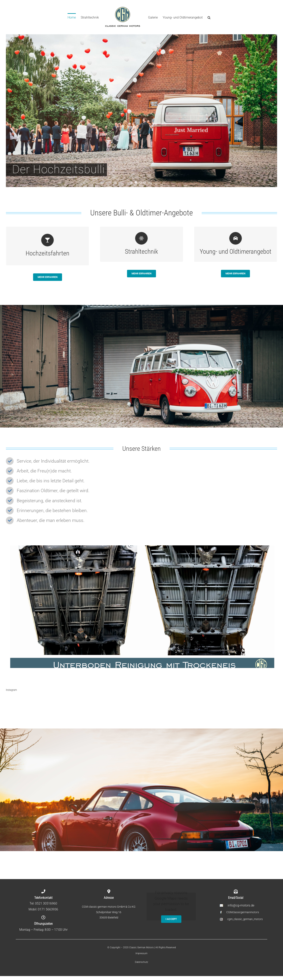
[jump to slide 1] (136, 182)
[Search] (209, 17)
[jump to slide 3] (145, 182)
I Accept (171, 919)
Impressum (141, 953)
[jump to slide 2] (140, 182)
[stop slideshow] (148, 182)
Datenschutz (141, 962)
